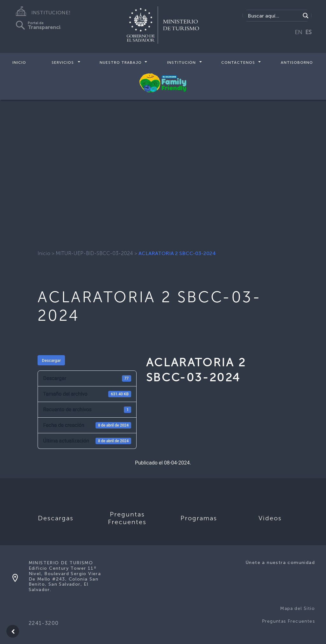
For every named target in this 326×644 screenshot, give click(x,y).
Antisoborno (297, 62)
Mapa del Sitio (298, 608)
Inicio (19, 62)
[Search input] (273, 16)
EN (299, 32)
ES (308, 32)
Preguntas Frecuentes (288, 621)
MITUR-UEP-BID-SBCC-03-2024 (94, 253)
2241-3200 (44, 623)
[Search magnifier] (306, 16)
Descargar (51, 360)
